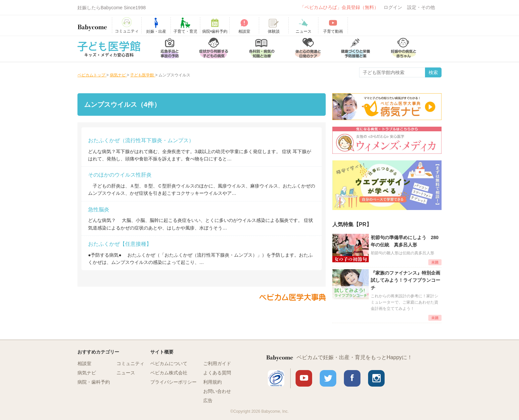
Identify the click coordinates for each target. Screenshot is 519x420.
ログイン (393, 7)
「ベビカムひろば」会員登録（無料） (339, 7)
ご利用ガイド (217, 363)
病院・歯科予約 (94, 382)
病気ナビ (87, 373)
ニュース (126, 373)
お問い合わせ (217, 391)
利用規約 (212, 382)
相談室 (84, 363)
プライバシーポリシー (173, 382)
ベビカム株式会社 (169, 373)
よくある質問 (217, 373)
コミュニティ (130, 363)
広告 (208, 400)
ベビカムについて (169, 363)
